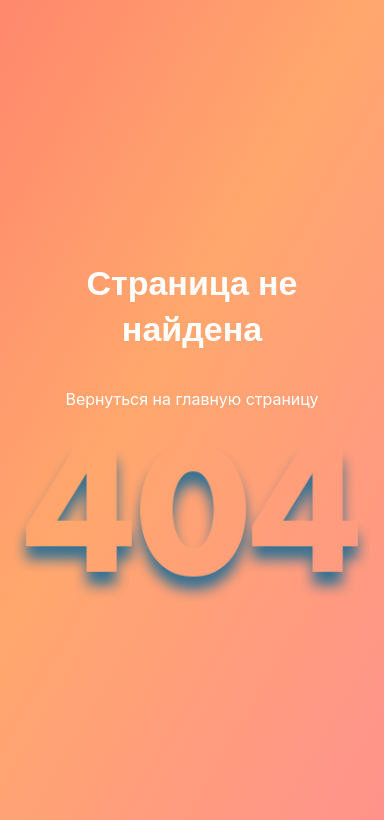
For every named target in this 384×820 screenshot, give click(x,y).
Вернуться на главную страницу (191, 399)
